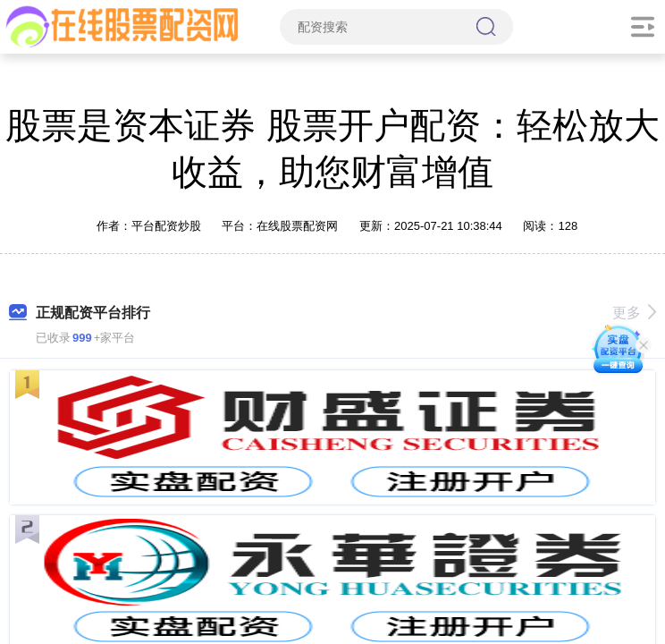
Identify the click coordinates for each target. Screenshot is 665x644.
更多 (634, 313)
